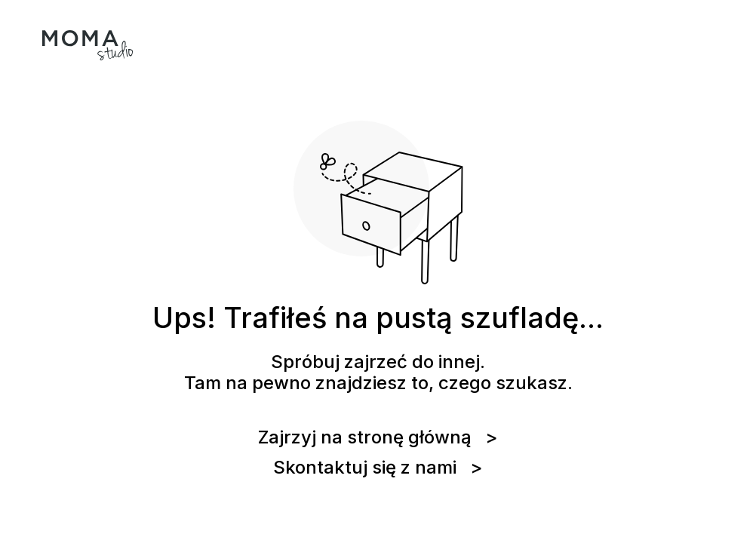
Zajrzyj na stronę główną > (378, 437)
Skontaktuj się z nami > (378, 468)
